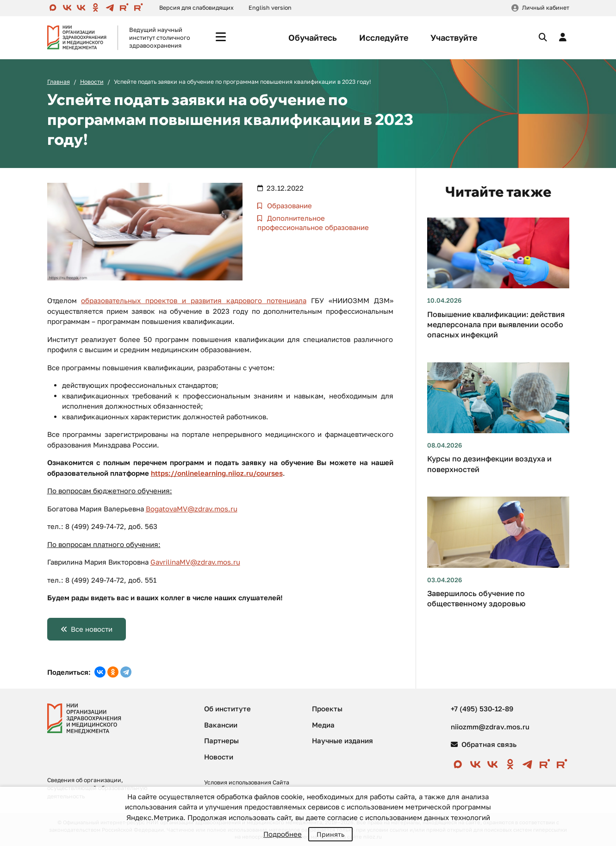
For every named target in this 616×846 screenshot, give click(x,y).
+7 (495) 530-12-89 (482, 709)
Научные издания (342, 740)
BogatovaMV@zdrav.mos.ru (192, 509)
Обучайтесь (313, 37)
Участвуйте (454, 37)
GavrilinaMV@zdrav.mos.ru (195, 562)
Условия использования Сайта (247, 782)
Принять (330, 834)
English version (270, 8)
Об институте (227, 709)
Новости (92, 82)
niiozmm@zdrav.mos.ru (490, 727)
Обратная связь (484, 744)
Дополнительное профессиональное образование (313, 223)
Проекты (327, 709)
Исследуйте (384, 37)
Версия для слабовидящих (196, 8)
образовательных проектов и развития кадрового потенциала (193, 300)
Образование (289, 205)
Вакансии (221, 725)
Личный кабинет (546, 8)
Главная (59, 82)
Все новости (92, 629)
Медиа (323, 725)
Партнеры (221, 740)
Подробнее (283, 834)
